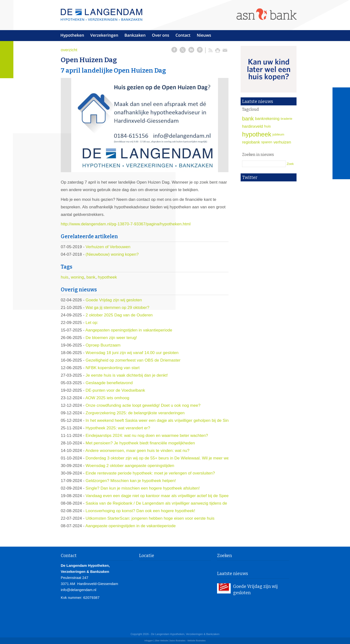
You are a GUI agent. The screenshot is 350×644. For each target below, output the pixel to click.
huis (65, 277)
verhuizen (282, 142)
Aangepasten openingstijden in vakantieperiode (129, 330)
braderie (287, 119)
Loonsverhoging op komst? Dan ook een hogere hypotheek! (140, 511)
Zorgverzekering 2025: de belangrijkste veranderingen (135, 413)
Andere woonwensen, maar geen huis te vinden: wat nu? (137, 451)
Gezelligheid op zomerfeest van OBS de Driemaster (133, 360)
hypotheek (107, 277)
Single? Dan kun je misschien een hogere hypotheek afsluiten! (143, 488)
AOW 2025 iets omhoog (107, 398)
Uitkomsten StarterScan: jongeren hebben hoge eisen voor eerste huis (150, 518)
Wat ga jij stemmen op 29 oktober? (117, 308)
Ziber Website (161, 641)
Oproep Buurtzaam (103, 345)
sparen (267, 142)
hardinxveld (253, 126)
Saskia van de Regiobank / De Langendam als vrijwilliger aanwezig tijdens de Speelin (164, 503)
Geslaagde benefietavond (109, 383)
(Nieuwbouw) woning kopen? (112, 254)
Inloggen (149, 641)
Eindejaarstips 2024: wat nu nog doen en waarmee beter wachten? (147, 436)
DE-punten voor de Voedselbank (115, 390)
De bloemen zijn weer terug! (111, 338)
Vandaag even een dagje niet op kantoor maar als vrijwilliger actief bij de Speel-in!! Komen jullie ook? (178, 496)
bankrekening (267, 119)
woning (77, 277)
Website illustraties (197, 641)
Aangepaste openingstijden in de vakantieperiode (130, 526)
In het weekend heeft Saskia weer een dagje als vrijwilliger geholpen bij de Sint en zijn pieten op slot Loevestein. (188, 420)
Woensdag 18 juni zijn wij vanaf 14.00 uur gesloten (132, 353)
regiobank (251, 142)
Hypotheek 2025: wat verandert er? (118, 428)
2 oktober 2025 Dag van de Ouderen (119, 315)
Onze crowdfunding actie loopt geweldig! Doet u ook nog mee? (143, 405)
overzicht (69, 50)
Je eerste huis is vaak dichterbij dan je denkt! (127, 375)
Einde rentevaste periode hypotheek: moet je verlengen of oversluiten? (150, 473)
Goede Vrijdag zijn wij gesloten (114, 300)
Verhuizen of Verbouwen (108, 247)
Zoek (290, 164)
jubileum (278, 134)
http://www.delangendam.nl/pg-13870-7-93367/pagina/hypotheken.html (126, 224)
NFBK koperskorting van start (113, 368)
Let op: (92, 323)
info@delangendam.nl (79, 590)
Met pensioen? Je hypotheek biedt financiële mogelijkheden (140, 443)
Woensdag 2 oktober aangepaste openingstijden (130, 466)
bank (91, 277)
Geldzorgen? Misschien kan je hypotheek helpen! (131, 481)
